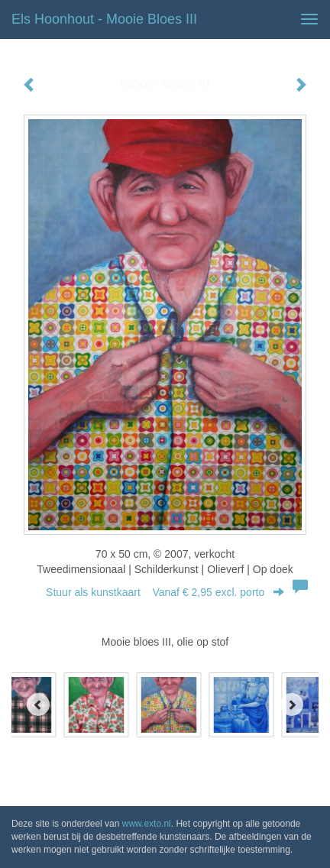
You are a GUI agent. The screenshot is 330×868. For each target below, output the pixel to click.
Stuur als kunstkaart (165, 592)
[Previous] (38, 704)
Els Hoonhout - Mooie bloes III (104, 19)
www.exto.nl (147, 824)
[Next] (292, 704)
